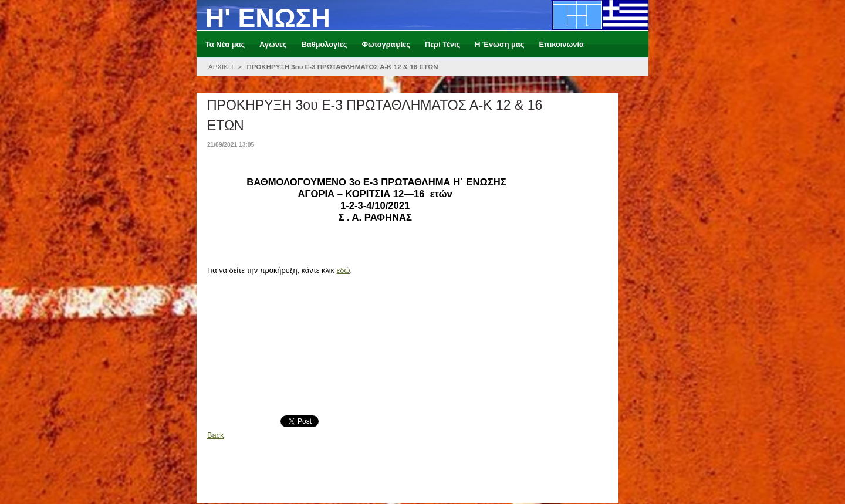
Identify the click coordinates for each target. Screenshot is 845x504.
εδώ (344, 270)
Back (215, 435)
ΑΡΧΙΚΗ (221, 67)
